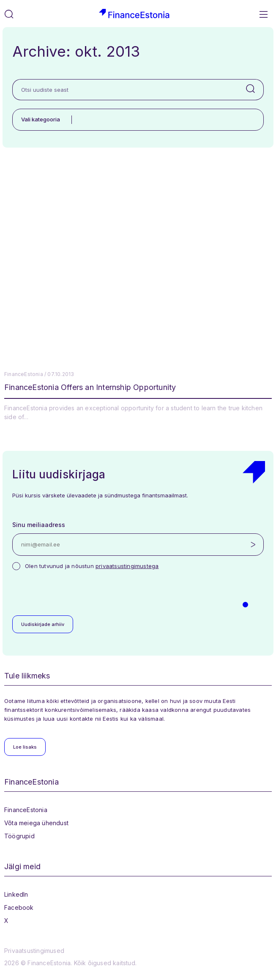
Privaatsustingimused (34, 951)
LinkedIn (16, 894)
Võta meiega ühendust (36, 823)
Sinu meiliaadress (39, 525)
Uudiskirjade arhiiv (43, 624)
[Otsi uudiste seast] (125, 90)
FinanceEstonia (26, 810)
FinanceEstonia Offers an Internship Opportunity (90, 387)
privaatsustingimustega (127, 566)
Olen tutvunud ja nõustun (92, 566)
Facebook (19, 907)
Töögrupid (19, 836)
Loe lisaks (25, 747)
